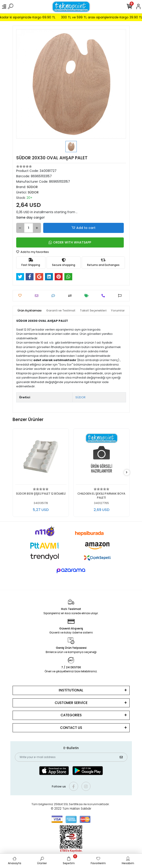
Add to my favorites (33, 252)
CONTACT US (71, 728)
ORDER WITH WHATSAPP (70, 242)
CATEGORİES (71, 715)
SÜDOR (80, 397)
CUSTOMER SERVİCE (71, 703)
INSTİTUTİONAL (71, 690)
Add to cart (83, 228)
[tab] (30, 311)
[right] (127, 472)
